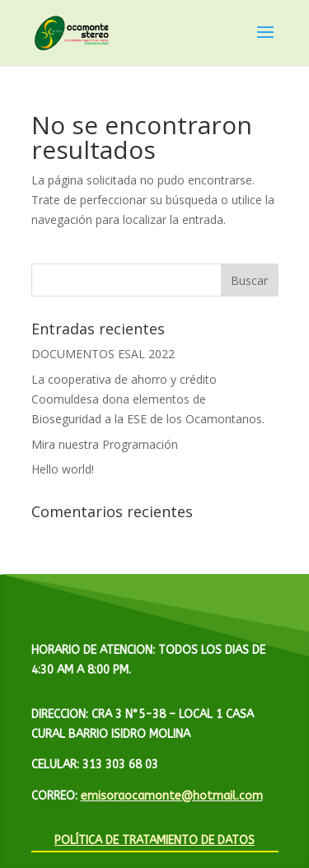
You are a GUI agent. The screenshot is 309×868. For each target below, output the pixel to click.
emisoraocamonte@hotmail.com (172, 796)
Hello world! (63, 469)
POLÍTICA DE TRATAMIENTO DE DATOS (154, 840)
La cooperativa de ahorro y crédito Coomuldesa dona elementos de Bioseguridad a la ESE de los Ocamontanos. (148, 399)
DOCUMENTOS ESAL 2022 (103, 354)
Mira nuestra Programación (105, 444)
